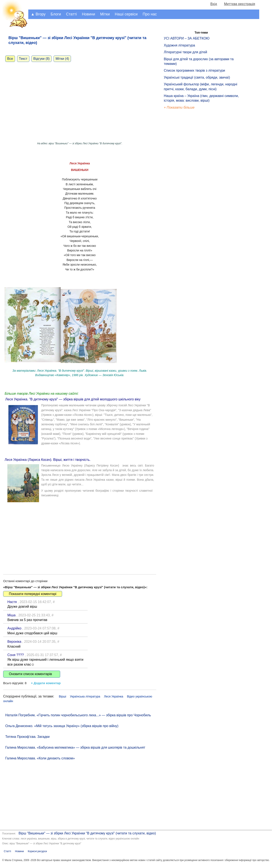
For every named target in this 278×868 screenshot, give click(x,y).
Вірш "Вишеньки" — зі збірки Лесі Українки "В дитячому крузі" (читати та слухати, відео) (87, 833)
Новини (89, 14)
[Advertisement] (80, 534)
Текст (23, 59)
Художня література (179, 45)
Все (10, 59)
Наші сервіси (126, 14)
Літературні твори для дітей (185, 52)
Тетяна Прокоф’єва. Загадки (27, 737)
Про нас (150, 14)
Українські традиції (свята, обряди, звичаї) (197, 77)
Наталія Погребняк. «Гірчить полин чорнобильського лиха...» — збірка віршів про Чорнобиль (78, 715)
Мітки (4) (62, 59)
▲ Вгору (38, 14)
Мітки (105, 14)
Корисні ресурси (37, 851)
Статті (71, 14)
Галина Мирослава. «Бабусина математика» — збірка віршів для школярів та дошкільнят (75, 747)
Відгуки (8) (41, 59)
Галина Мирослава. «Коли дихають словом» (40, 758)
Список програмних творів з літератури (194, 70)
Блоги (56, 14)
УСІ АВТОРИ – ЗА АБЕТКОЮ (187, 38)
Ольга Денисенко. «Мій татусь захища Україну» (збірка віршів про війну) (62, 726)
